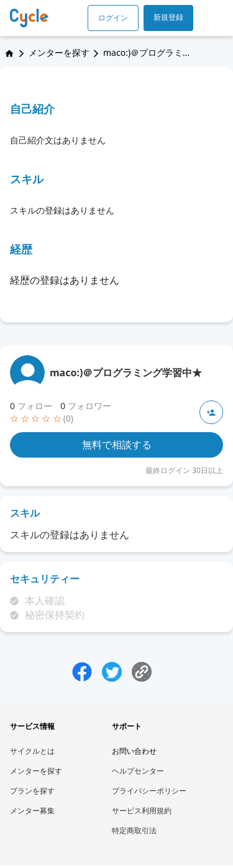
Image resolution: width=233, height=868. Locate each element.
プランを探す (32, 791)
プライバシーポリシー (149, 791)
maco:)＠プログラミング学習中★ (126, 373)
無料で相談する (117, 445)
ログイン (113, 18)
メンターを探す (59, 52)
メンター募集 (32, 811)
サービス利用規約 (142, 811)
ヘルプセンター (138, 771)
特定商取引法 (134, 830)
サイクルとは (32, 751)
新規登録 (168, 17)
